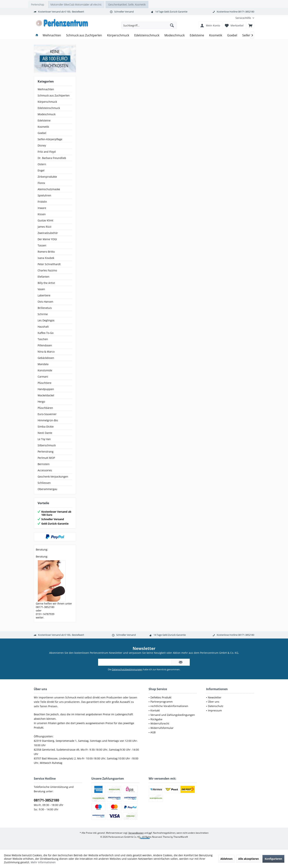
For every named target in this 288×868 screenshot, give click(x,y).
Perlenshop (38, 5)
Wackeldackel (46, 395)
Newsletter (215, 697)
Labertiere (44, 295)
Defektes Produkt (161, 697)
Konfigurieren (273, 859)
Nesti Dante (45, 433)
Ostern (42, 164)
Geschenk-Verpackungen (53, 477)
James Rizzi (45, 227)
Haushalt (43, 327)
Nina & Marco (46, 352)
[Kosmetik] (216, 35)
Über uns (214, 702)
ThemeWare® (181, 837)
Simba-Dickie (46, 427)
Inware (42, 208)
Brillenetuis (45, 308)
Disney (42, 145)
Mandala (43, 364)
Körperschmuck (47, 102)
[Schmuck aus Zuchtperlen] (84, 35)
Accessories (45, 470)
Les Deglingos (46, 320)
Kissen (42, 214)
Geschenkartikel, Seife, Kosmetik (127, 5)
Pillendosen (45, 345)
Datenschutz (216, 706)
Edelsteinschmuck (49, 108)
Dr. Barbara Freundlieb (52, 158)
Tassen (42, 245)
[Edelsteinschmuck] (147, 35)
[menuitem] (243, 18)
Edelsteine (44, 120)
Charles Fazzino (47, 270)
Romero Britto (46, 252)
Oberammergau (47, 489)
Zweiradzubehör (48, 233)
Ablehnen (226, 859)
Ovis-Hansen (45, 302)
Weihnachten (46, 89)
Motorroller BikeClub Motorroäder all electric (76, 5)
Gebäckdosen (46, 358)
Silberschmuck (47, 445)
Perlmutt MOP (46, 458)
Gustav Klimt (45, 220)
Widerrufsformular (162, 728)
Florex (41, 183)
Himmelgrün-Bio (48, 420)
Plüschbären (45, 408)
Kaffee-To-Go (46, 333)
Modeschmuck (47, 114)
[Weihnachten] (52, 35)
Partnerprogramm (162, 702)
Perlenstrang (46, 452)
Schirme (43, 314)
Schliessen (44, 483)
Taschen (43, 339)
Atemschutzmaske (49, 189)
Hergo (41, 402)
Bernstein (44, 464)
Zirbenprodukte (47, 177)
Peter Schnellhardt (49, 264)
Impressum (215, 710)
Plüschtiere (45, 383)
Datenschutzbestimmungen (127, 669)
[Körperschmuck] (118, 35)
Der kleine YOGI (47, 239)
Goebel (42, 133)
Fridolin (42, 202)
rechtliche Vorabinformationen (169, 706)
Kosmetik (43, 127)
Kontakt (155, 710)
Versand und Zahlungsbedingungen (173, 715)
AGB (153, 732)
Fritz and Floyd (47, 152)
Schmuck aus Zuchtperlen (54, 95)
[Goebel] (232, 35)
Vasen (41, 289)
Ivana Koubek (46, 258)
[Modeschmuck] (174, 35)
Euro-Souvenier (47, 414)
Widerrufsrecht (160, 723)
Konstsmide (45, 370)
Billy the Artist (46, 283)
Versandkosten (136, 833)
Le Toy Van (44, 439)
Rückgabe (156, 719)
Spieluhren (44, 195)
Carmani (43, 377)
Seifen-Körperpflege (50, 139)
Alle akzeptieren (249, 859)
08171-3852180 (46, 800)
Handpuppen (46, 389)
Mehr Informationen (43, 862)
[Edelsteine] (197, 35)
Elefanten (44, 277)
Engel (41, 170)
